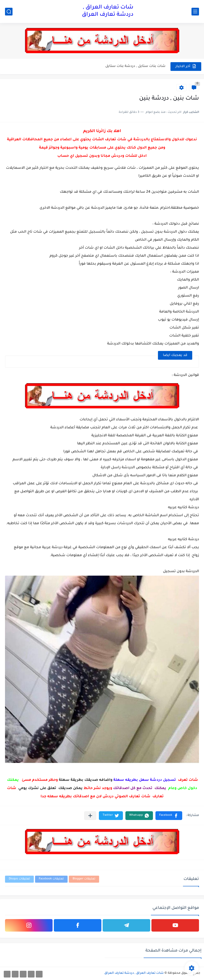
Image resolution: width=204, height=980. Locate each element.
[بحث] (9, 12)
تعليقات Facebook (51, 879)
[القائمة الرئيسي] (195, 12)
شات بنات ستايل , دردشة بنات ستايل (135, 66)
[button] (169, 816)
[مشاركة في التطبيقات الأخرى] (90, 816)
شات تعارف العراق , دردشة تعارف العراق (108, 11)
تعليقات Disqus (19, 879)
